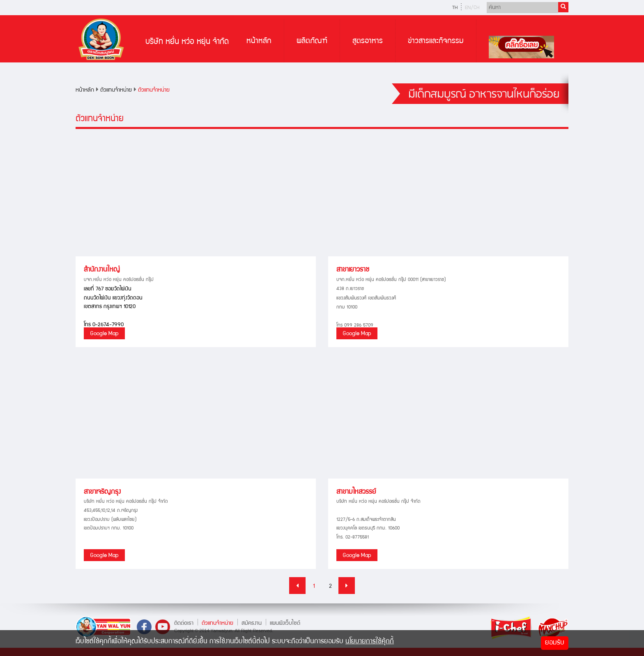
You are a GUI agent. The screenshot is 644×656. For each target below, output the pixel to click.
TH (455, 8)
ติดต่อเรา (184, 623)
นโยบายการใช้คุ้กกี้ (370, 642)
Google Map (104, 334)
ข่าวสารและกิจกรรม (436, 41)
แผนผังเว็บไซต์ (285, 623)
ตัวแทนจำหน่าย (116, 90)
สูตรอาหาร (368, 41)
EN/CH (472, 8)
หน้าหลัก (259, 41)
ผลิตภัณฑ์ (312, 41)
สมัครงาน (252, 623)
